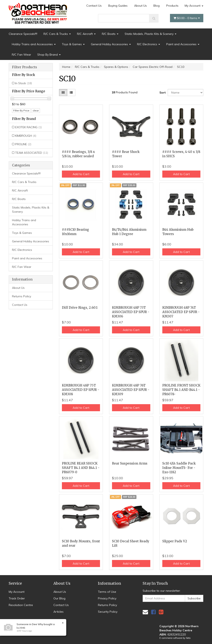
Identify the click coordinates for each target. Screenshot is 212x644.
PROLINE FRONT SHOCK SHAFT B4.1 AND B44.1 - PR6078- (181, 390)
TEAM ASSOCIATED (32, 153)
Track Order (17, 598)
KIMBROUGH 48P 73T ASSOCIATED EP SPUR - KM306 (131, 312)
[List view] (71, 93)
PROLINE (23, 144)
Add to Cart (81, 174)
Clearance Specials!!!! (23, 34)
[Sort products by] (185, 93)
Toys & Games (73, 44)
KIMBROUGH (26, 136)
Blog (157, 6)
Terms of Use (107, 592)
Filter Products (25, 67)
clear (36, 110)
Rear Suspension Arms (130, 463)
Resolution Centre (21, 605)
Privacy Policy (107, 598)
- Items (187, 18)
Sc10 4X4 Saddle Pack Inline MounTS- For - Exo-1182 (179, 468)
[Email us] (145, 612)
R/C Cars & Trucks (57, 34)
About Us (140, 6)
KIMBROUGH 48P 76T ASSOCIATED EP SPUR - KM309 (131, 390)
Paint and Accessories (183, 44)
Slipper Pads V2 (175, 541)
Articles (58, 612)
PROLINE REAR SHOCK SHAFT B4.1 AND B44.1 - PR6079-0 (81, 468)
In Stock (23, 83)
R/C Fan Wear (21, 55)
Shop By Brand (49, 55)
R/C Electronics (149, 44)
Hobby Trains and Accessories (34, 44)
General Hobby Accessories (111, 44)
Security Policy (108, 612)
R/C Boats (110, 34)
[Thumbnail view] (63, 93)
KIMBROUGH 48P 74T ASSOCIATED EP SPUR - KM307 (181, 312)
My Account (194, 6)
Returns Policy (22, 296)
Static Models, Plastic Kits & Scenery (151, 34)
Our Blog (59, 598)
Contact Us (94, 6)
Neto (188, 638)
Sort (162, 93)
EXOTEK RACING (28, 127)
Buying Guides (118, 6)
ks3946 (21, 628)
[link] (153, 612)
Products (172, 6)
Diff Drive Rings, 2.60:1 (80, 308)
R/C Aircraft (86, 34)
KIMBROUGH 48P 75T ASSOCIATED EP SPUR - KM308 (81, 390)
